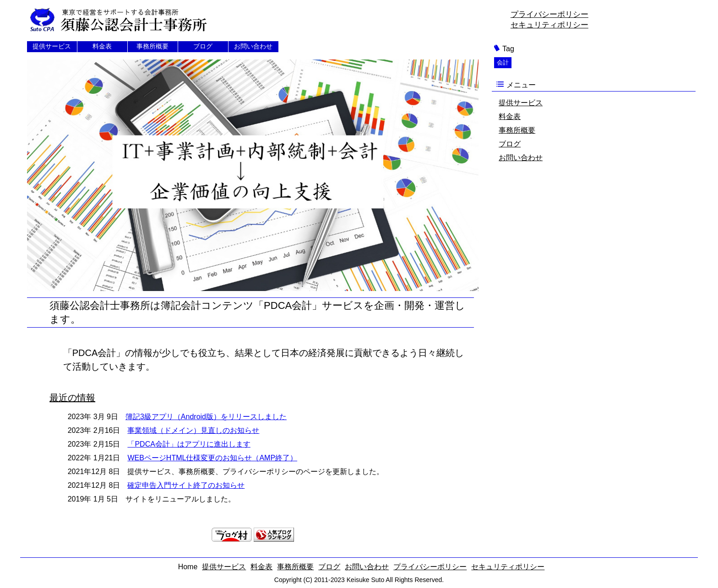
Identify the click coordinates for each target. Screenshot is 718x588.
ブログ (203, 46)
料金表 (102, 46)
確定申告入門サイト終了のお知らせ (186, 485)
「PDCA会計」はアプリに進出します (189, 444)
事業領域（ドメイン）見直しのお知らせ (193, 430)
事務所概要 (152, 46)
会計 (503, 62)
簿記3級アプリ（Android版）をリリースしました (206, 417)
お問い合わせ (253, 46)
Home (188, 567)
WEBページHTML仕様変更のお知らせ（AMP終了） (212, 458)
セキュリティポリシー (549, 25)
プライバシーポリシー (549, 14)
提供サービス (52, 46)
